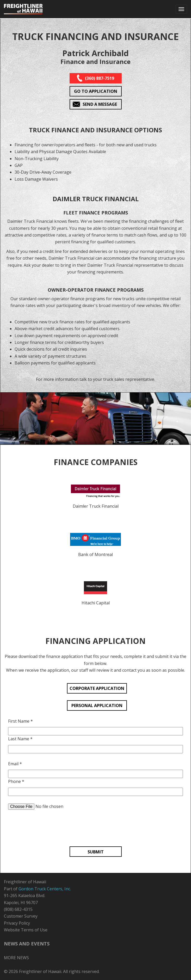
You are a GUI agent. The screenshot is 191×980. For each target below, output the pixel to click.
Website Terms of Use (26, 930)
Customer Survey (21, 916)
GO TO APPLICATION (96, 91)
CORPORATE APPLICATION (97, 688)
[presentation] (96, 829)
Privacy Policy (17, 923)
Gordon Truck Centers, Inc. (45, 889)
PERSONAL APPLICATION (97, 705)
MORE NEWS (16, 958)
